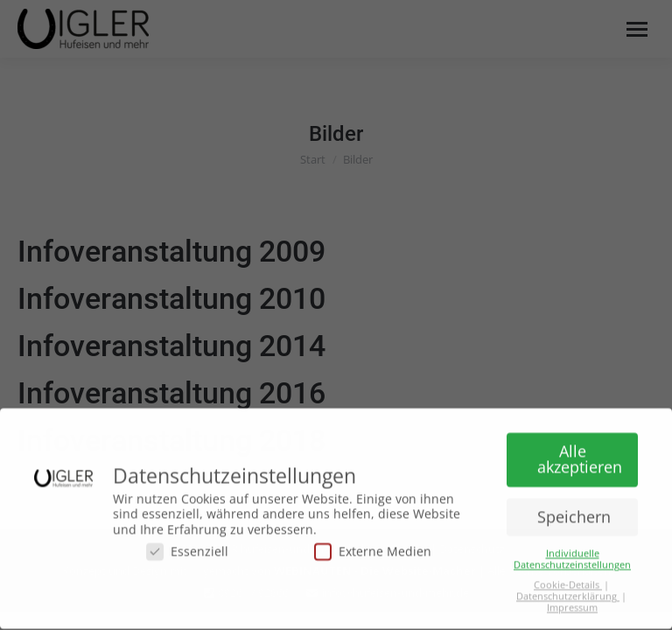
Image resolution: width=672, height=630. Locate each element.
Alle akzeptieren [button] (580, 453)
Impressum (572, 601)
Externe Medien (373, 546)
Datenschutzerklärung (568, 590)
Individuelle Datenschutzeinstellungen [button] (572, 553)
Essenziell (187, 546)
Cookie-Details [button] (568, 578)
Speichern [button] (574, 510)
